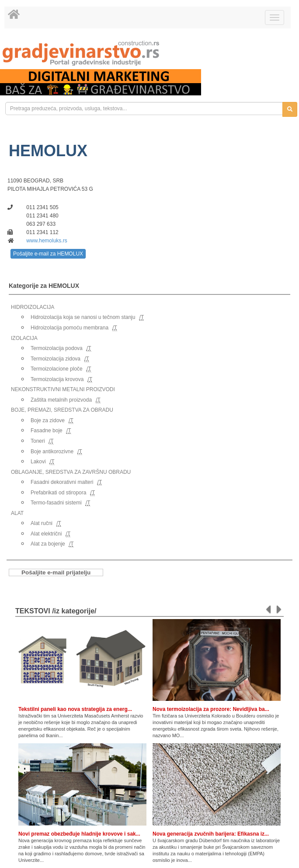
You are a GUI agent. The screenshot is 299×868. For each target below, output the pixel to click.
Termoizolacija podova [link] (57, 348)
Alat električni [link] (46, 534)
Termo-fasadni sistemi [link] (56, 503)
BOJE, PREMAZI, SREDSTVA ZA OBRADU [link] (62, 410)
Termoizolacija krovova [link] (57, 379)
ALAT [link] (17, 513)
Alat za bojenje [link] (48, 544)
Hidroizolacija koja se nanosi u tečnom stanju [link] (83, 317)
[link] (149, 53)
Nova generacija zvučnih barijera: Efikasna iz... (211, 834)
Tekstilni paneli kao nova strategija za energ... (75, 709)
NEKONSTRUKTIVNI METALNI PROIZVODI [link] (63, 389)
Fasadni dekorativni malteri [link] (62, 482)
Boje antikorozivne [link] (52, 451)
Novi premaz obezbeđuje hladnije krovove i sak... (79, 834)
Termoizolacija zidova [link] (56, 359)
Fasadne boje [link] (47, 430)
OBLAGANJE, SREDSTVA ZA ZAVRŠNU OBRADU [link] (71, 472)
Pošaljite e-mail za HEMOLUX (48, 254)
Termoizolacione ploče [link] (57, 369)
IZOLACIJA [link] (24, 338)
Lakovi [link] (38, 462)
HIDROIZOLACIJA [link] (33, 307)
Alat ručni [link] (42, 523)
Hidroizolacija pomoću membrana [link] (70, 328)
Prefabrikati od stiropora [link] (58, 493)
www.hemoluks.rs (47, 241)
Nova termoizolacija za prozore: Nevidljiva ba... (211, 709)
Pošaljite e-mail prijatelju (56, 572)
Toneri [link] (38, 441)
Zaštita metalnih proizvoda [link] (61, 400)
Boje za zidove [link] (48, 420)
